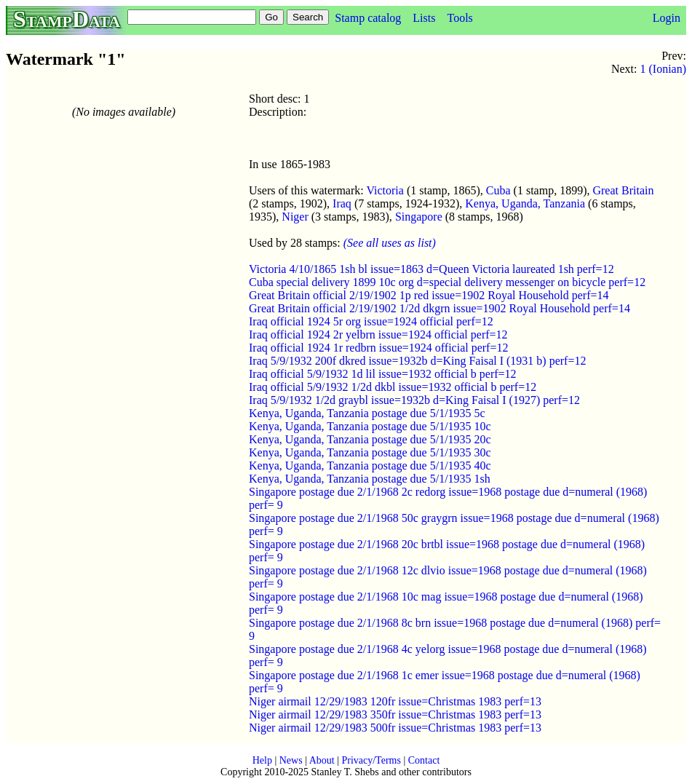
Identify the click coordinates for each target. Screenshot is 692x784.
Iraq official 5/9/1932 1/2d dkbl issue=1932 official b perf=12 (393, 387)
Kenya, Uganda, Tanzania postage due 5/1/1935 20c (370, 439)
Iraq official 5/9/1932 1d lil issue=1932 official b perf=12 (383, 374)
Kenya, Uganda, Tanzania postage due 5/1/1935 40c (370, 466)
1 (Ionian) (663, 69)
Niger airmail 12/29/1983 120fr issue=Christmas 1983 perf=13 (395, 701)
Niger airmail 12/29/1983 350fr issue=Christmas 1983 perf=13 (395, 714)
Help (262, 760)
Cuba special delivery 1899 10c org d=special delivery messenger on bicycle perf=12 (447, 282)
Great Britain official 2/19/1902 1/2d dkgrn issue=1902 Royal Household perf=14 (440, 308)
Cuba (498, 190)
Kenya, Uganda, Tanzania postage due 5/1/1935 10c (370, 426)
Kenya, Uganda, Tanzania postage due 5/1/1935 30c (370, 452)
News (291, 760)
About (322, 760)
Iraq (342, 203)
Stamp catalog (368, 18)
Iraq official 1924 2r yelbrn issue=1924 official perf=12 (378, 334)
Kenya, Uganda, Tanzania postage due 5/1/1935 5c (367, 413)
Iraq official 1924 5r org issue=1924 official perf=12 (371, 321)
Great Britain (623, 190)
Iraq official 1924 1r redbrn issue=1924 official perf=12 (378, 348)
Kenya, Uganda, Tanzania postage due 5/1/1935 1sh (370, 479)
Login (667, 18)
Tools (460, 18)
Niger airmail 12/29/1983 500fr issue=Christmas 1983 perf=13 (395, 728)
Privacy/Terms (371, 760)
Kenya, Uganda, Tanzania (525, 203)
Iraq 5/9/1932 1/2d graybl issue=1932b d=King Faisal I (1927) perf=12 (414, 400)
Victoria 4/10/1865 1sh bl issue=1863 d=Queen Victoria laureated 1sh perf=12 (431, 269)
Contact (424, 760)
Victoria (385, 190)
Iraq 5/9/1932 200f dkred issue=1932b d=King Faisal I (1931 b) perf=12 (417, 361)
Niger (295, 217)
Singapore (419, 217)
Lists (424, 18)
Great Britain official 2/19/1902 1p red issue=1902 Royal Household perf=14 (429, 295)
